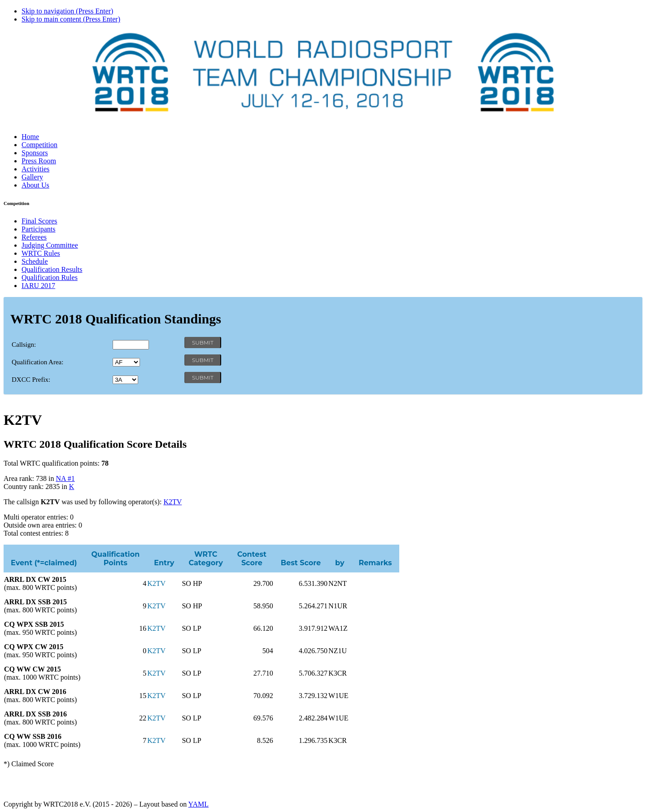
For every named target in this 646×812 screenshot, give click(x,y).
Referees (34, 237)
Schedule (35, 261)
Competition (39, 145)
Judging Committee (50, 245)
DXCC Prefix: (31, 380)
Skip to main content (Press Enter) (71, 19)
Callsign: (24, 345)
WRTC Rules (41, 253)
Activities (35, 169)
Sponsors (35, 153)
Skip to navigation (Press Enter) (67, 11)
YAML (199, 804)
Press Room (39, 161)
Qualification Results (52, 269)
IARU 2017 (38, 286)
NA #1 (65, 478)
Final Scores (39, 221)
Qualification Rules (50, 277)
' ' (126, 362)
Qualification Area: (37, 362)
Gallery (32, 177)
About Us (35, 185)
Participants (39, 229)
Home (30, 137)
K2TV (172, 502)
